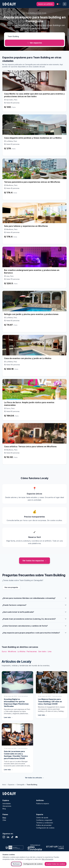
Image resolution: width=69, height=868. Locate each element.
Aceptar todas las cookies (56, 864)
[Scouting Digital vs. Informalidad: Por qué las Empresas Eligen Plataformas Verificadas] (17, 696)
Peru (4, 818)
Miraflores (12, 651)
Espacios (11, 785)
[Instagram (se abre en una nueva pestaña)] (4, 837)
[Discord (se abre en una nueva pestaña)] (17, 837)
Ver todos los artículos (34, 778)
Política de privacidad (44, 825)
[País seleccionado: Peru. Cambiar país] (59, 4)
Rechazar (16, 864)
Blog (4, 809)
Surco (4, 651)
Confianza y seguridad (44, 820)
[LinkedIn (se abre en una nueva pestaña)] (8, 837)
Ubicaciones (7, 806)
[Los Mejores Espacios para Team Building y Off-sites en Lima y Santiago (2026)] (52, 695)
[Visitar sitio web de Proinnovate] (34, 847)
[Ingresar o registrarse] (65, 4)
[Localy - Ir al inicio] (9, 794)
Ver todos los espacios (34, 561)
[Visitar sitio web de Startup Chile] (55, 847)
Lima (49, 651)
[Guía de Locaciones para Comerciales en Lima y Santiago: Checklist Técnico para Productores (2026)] (17, 748)
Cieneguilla (20, 785)
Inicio (4, 785)
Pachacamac (32, 651)
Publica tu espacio (43, 804)
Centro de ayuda (42, 818)
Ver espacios (35, 43)
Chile (4, 820)
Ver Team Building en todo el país (35, 13)
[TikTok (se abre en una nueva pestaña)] (12, 837)
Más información (48, 859)
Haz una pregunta (11, 587)
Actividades (7, 804)
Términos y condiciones (45, 823)
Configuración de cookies (33, 864)
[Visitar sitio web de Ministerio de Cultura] (14, 847)
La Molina (21, 651)
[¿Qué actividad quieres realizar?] (34, 36)
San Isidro (42, 651)
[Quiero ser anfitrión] (45, 4)
